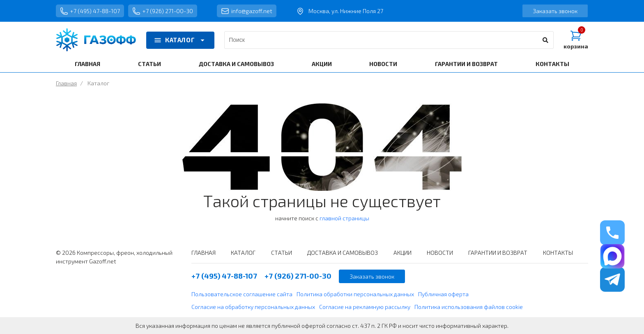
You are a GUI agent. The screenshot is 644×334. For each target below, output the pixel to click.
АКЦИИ (322, 64)
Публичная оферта (443, 294)
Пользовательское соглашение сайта (242, 294)
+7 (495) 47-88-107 (90, 11)
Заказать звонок (555, 11)
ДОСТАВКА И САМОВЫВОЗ (236, 64)
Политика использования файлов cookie (469, 307)
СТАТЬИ (149, 64)
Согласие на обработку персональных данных (253, 307)
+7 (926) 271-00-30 (163, 11)
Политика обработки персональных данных (355, 294)
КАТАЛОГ (180, 40)
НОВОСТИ (383, 64)
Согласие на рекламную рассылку (365, 307)
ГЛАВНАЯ (87, 64)
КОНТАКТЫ (552, 64)
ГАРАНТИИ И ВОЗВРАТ (466, 64)
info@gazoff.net (247, 11)
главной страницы (344, 218)
